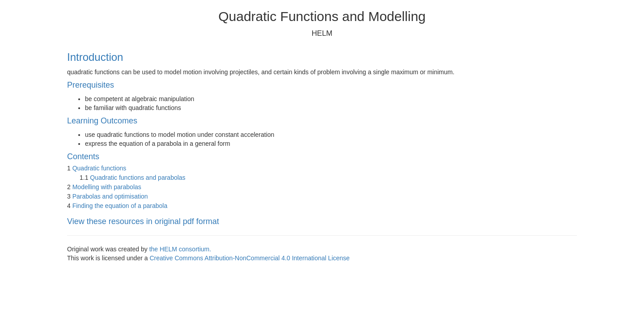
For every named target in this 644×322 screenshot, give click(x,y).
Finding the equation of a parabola (120, 206)
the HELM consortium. (180, 249)
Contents (83, 157)
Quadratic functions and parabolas (138, 178)
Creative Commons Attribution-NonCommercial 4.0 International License (249, 258)
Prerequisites (91, 85)
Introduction (95, 57)
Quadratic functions (100, 168)
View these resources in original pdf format (143, 221)
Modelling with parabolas (107, 187)
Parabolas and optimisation (110, 196)
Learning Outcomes (102, 121)
